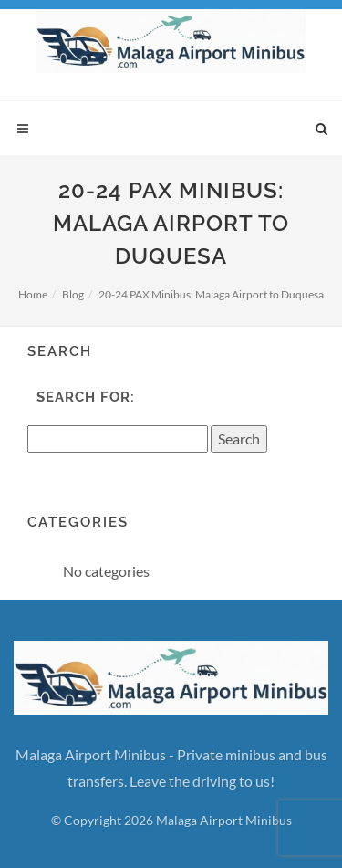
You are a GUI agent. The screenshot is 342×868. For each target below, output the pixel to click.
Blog (73, 294)
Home (33, 294)
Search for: (86, 397)
